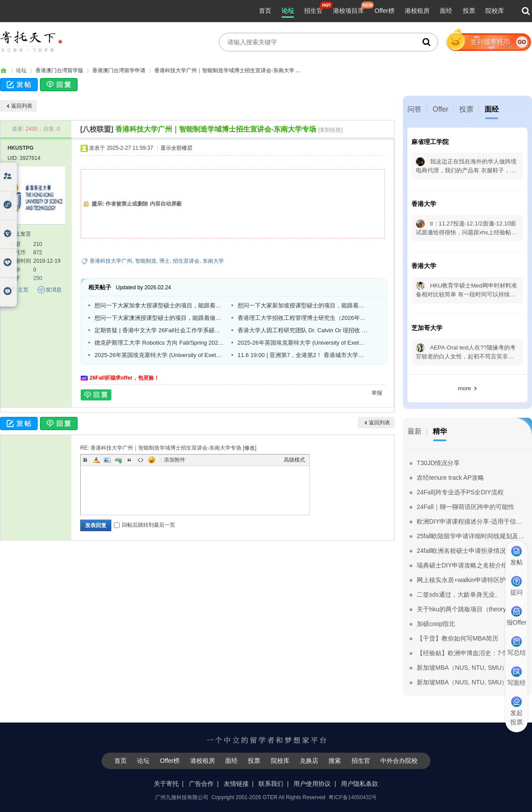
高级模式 (294, 460)
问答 (415, 109)
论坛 (288, 11)
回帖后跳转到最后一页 (145, 525)
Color (96, 460)
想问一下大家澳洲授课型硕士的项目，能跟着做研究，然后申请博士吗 (160, 318)
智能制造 (146, 261)
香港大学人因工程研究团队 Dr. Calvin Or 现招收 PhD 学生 (303, 330)
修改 (250, 448)
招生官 (313, 11)
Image (107, 460)
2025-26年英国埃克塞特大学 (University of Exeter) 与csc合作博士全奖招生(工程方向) (303, 343)
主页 (23, 290)
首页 (265, 11)
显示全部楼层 (176, 148)
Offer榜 (385, 11)
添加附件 (175, 460)
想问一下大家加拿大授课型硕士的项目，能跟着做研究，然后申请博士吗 (160, 305)
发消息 (54, 290)
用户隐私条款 (360, 784)
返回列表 (22, 106)
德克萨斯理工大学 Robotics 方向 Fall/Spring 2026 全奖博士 (160, 343)
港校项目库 (348, 11)
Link (118, 460)
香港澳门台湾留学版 (59, 70)
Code (141, 460)
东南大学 (213, 261)
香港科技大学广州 (111, 261)
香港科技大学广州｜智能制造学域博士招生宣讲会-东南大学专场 (216, 129)
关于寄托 (166, 784)
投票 (469, 11)
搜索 (335, 761)
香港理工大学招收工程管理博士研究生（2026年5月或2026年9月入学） (303, 318)
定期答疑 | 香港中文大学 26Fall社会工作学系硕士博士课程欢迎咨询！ (160, 330)
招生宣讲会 (186, 261)
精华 (440, 431)
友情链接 (236, 784)
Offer (440, 109)
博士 (164, 261)
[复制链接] (331, 130)
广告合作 (201, 784)
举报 (377, 393)
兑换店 (309, 761)
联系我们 (271, 784)
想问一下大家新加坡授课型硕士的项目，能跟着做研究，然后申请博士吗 (303, 305)
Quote (129, 460)
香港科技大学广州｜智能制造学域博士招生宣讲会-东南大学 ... (227, 70)
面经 (446, 11)
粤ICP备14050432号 (353, 797)
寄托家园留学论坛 (4, 71)
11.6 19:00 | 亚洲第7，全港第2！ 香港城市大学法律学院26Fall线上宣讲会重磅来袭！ (303, 355)
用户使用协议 (312, 784)
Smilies (152, 460)
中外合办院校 (399, 761)
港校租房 (417, 11)
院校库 (495, 11)
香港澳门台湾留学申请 (119, 70)
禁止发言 (20, 234)
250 (38, 278)
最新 (415, 431)
